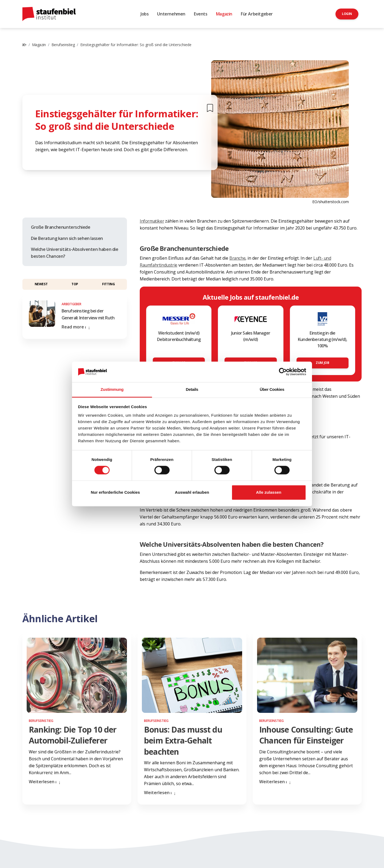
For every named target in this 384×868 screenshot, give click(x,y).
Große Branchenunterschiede (61, 227)
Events (201, 14)
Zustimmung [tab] (112, 389)
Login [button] (347, 14)
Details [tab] (192, 389)
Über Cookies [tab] (272, 389)
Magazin (224, 14)
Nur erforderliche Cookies (115, 492)
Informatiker (152, 221)
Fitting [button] (108, 284)
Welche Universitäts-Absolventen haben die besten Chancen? (75, 253)
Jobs (145, 14)
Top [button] (75, 284)
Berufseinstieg (63, 45)
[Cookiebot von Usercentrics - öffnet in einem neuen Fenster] (283, 372)
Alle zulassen (269, 492)
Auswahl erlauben (192, 492)
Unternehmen (171, 14)
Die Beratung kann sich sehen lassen (67, 238)
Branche (237, 258)
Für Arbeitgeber (257, 14)
